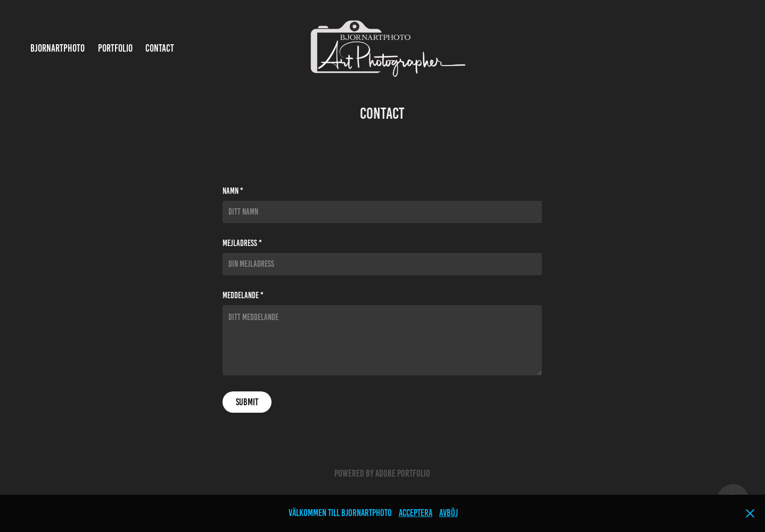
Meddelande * (243, 296)
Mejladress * (242, 243)
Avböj (449, 513)
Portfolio (115, 48)
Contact (160, 48)
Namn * (233, 191)
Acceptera (416, 513)
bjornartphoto (57, 48)
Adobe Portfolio (403, 473)
